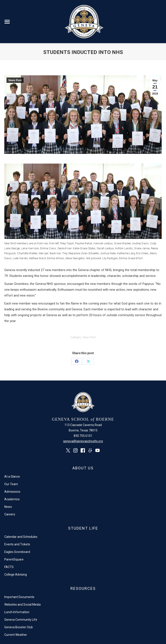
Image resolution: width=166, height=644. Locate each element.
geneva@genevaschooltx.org (83, 441)
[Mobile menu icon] (7, 22)
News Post (15, 80)
